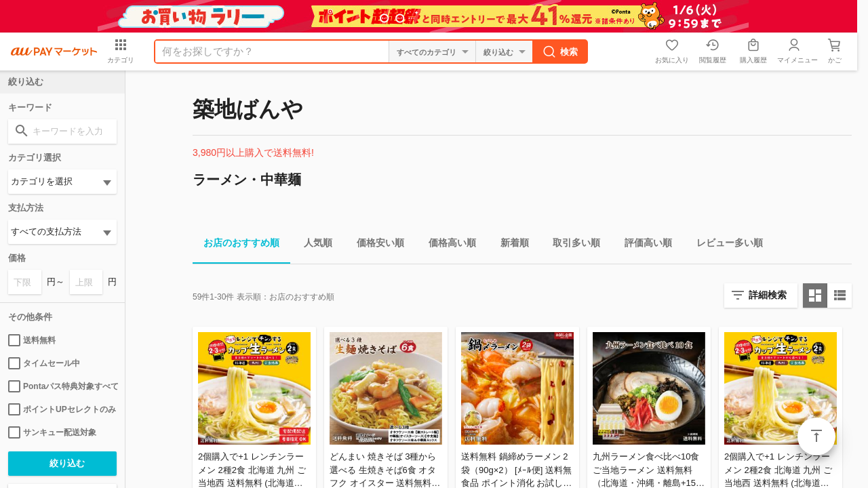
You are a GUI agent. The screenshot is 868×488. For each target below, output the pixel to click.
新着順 (509, 245)
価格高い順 (447, 245)
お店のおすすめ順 (236, 245)
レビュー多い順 (724, 245)
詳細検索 (768, 295)
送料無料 (32, 340)
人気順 (313, 245)
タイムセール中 (44, 363)
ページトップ (816, 436)
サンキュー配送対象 (52, 432)
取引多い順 (571, 245)
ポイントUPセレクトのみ (62, 409)
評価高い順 (643, 245)
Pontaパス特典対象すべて (62, 386)
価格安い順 (375, 245)
